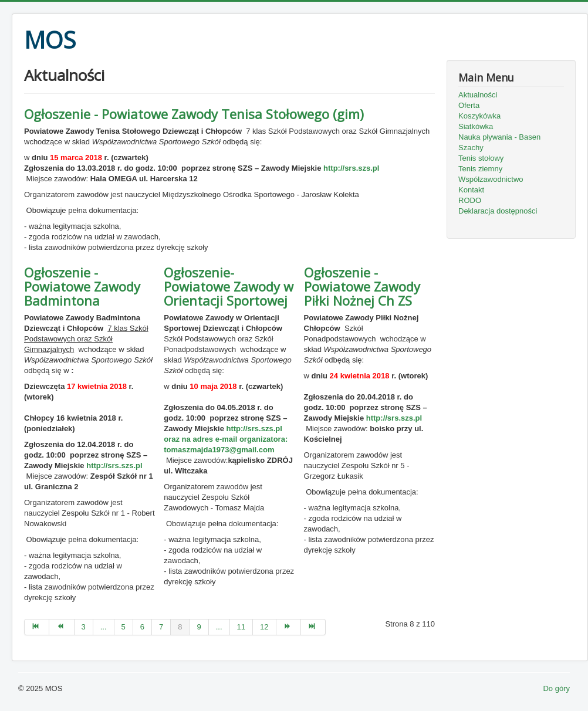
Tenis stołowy (481, 158)
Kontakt (471, 190)
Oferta (469, 105)
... (104, 627)
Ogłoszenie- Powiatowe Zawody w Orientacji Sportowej (229, 286)
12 (264, 627)
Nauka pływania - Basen (499, 137)
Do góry (556, 688)
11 (241, 627)
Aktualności (478, 95)
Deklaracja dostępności (498, 211)
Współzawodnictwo (491, 179)
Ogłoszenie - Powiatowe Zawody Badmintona (82, 286)
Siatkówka (476, 126)
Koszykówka (479, 116)
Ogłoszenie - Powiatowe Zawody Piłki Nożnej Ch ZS (362, 286)
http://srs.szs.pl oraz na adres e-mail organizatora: (226, 439)
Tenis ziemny (480, 169)
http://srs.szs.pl (351, 168)
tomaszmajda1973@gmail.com (219, 450)
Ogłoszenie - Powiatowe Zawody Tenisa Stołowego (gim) (194, 114)
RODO (470, 200)
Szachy (471, 148)
